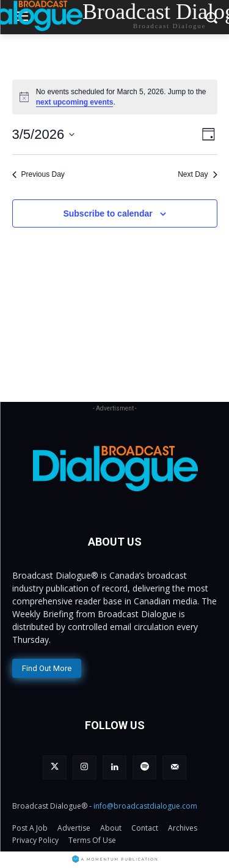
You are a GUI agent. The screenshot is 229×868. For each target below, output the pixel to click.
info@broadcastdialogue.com (145, 806)
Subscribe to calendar (107, 213)
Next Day (197, 174)
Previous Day (38, 174)
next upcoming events (75, 102)
